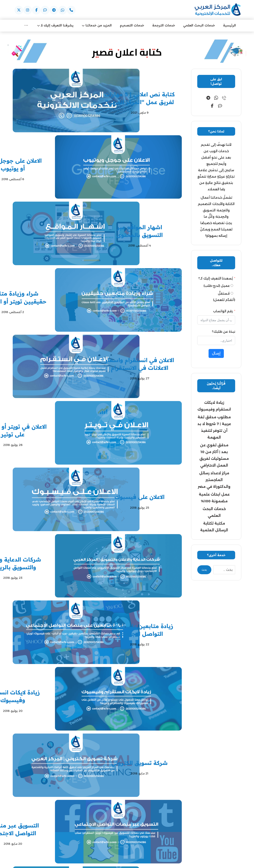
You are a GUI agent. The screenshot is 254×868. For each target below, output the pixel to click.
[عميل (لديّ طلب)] (232, 286)
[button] (71, 10)
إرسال (216, 354)
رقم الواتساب (223, 312)
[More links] (26, 26)
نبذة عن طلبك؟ (224, 332)
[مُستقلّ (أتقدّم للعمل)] (232, 294)
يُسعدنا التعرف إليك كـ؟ (216, 279)
